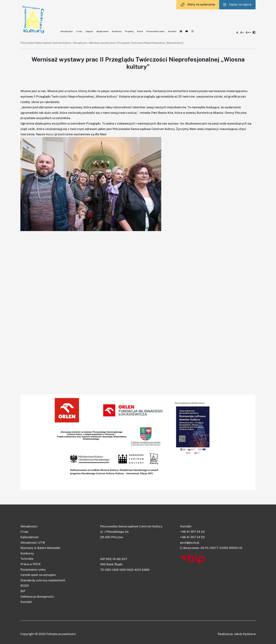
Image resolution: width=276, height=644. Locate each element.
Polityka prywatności (61, 634)
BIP (23, 591)
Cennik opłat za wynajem (38, 575)
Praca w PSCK (31, 564)
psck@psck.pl (190, 543)
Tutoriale (27, 559)
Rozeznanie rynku (156, 31)
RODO (25, 586)
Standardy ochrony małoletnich (43, 580)
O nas (79, 31)
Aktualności (67, 31)
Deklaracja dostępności (37, 597)
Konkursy (117, 31)
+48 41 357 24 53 (192, 537)
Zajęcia (89, 31)
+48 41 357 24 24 (192, 532)
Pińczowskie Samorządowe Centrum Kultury (46, 43)
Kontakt (172, 31)
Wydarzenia (102, 31)
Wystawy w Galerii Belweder (40, 548)
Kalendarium (29, 537)
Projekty (129, 31)
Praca (140, 31)
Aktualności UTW (33, 543)
